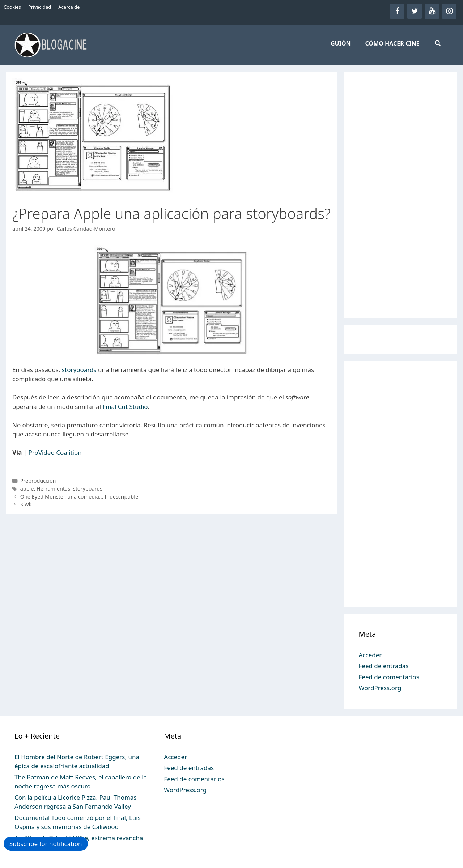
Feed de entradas (384, 666)
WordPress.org (380, 688)
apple (27, 489)
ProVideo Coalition (55, 452)
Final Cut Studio (125, 407)
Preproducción (38, 481)
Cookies (12, 7)
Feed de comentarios (389, 677)
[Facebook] (397, 11)
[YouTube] (432, 11)
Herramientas (53, 489)
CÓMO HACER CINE (392, 43)
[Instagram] (449, 11)
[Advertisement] (401, 195)
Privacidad (40, 7)
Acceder (370, 655)
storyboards (79, 370)
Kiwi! (26, 504)
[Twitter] (415, 11)
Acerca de (69, 7)
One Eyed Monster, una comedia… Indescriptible (79, 497)
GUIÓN (341, 43)
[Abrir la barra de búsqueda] (437, 43)
